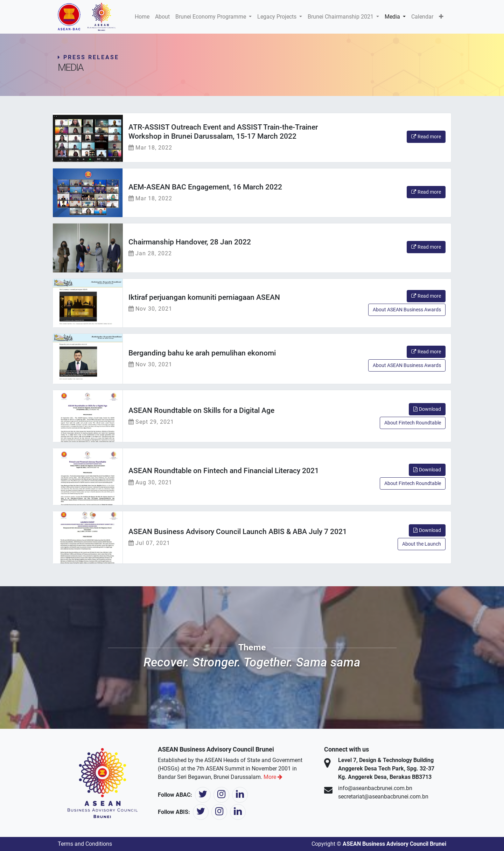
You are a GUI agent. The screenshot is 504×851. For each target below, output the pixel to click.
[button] (441, 17)
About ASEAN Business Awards (407, 310)
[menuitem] (142, 17)
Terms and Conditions (85, 844)
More (273, 777)
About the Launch (422, 544)
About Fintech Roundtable (413, 423)
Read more (426, 137)
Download (427, 409)
